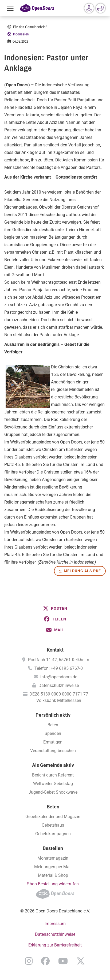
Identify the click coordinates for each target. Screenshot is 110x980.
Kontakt (55, 650)
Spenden (53, 733)
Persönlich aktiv (53, 715)
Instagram (29, 961)
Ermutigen (53, 742)
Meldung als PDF (82, 571)
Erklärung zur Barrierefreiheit (55, 945)
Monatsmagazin (53, 858)
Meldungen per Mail (53, 867)
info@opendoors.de (59, 677)
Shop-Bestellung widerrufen (53, 884)
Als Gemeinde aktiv (53, 765)
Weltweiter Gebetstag (53, 784)
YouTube (63, 961)
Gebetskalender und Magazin (53, 817)
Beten (53, 725)
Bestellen (53, 848)
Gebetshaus (53, 825)
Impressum (55, 924)
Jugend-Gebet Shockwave (53, 792)
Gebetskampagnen (53, 834)
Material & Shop (53, 875)
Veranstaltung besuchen (53, 751)
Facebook (45, 961)
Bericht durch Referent (53, 775)
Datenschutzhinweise (59, 685)
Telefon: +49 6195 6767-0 (59, 668)
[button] (55, 608)
